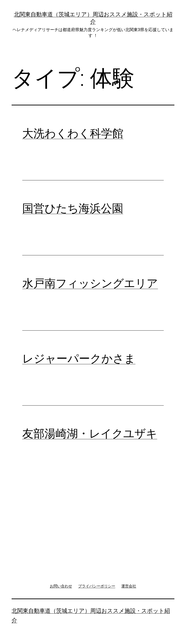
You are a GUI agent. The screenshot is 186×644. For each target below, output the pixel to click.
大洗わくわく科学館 (73, 133)
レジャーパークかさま (79, 359)
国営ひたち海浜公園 (73, 208)
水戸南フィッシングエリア (90, 283)
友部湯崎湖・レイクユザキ (90, 434)
